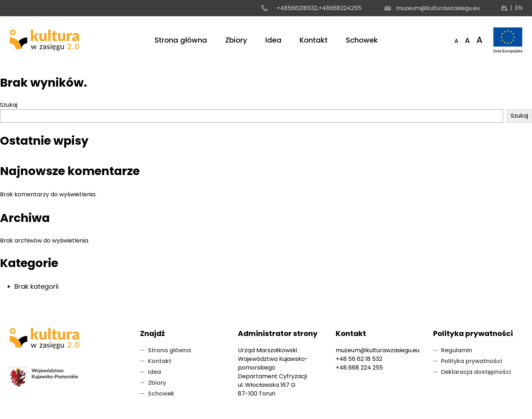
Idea (273, 40)
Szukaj (9, 105)
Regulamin (457, 350)
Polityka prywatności (472, 361)
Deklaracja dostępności (476, 372)
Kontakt (314, 40)
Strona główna (181, 40)
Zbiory (236, 40)
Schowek (362, 40)
